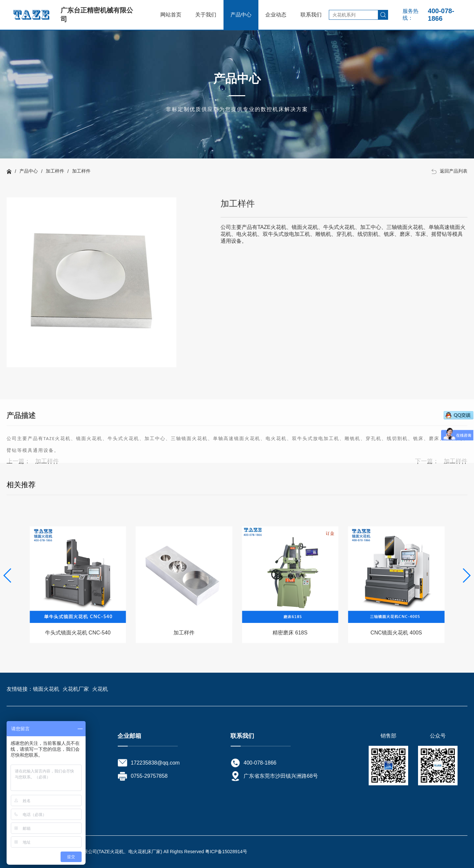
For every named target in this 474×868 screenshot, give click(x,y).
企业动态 (276, 15)
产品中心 (241, 15)
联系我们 (311, 15)
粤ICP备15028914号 (226, 852)
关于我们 (206, 15)
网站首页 (171, 15)
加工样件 (55, 171)
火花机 (100, 689)
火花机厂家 (76, 689)
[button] (466, 575)
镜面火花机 (46, 689)
